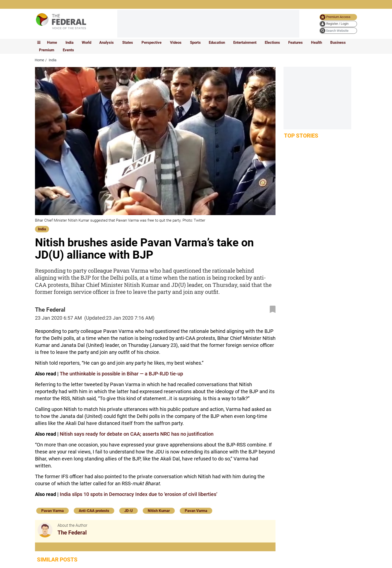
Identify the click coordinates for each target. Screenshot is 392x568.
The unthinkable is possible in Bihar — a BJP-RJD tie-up (121, 374)
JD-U (128, 511)
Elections (272, 43)
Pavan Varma (52, 511)
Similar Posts (57, 560)
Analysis (106, 43)
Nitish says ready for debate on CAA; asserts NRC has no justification (137, 434)
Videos (176, 43)
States (128, 43)
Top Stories (301, 136)
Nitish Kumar (159, 511)
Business (338, 43)
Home (52, 43)
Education (217, 43)
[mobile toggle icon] (39, 43)
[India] (42, 229)
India (69, 43)
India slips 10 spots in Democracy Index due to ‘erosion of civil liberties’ (138, 494)
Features (295, 43)
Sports (195, 43)
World (86, 43)
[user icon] (338, 24)
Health (316, 43)
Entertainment (245, 43)
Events (68, 50)
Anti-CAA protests (94, 511)
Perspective (151, 43)
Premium (47, 50)
